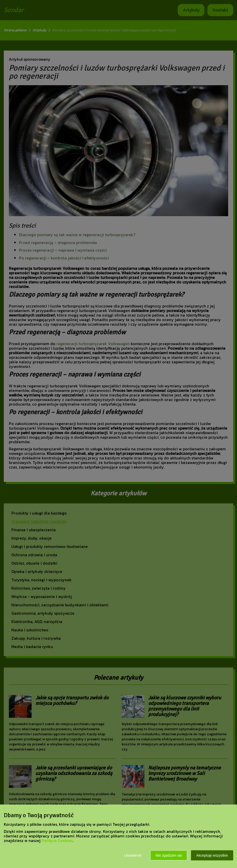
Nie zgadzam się (169, 855)
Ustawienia (133, 855)
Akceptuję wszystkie (212, 855)
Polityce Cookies (57, 840)
